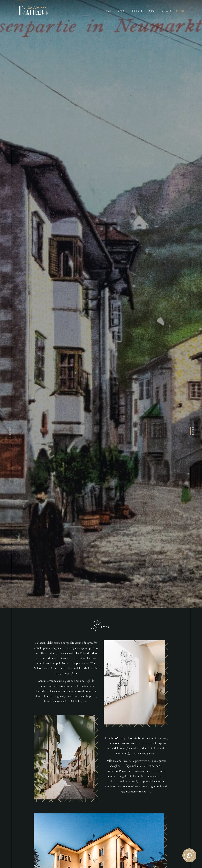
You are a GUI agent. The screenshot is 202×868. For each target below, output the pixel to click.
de (177, 11)
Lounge (152, 11)
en (183, 11)
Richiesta (10, 431)
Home (109, 11)
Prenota (193, 431)
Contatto (166, 11)
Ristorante (137, 11)
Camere (121, 11)
